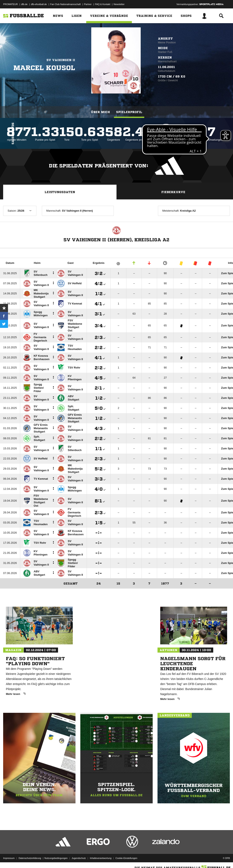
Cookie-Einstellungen (126, 858)
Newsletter (119, 4)
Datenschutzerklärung (30, 858)
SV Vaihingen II (61, 60)
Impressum (9, 858)
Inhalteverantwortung (101, 858)
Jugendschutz (79, 858)
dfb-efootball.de (39, 4)
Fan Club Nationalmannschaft (66, 4)
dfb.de (24, 4)
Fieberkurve (173, 192)
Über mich (100, 112)
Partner (88, 4)
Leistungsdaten (60, 192)
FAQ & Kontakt (103, 4)
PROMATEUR (10, 4)
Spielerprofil (129, 112)
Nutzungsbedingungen (56, 858)
